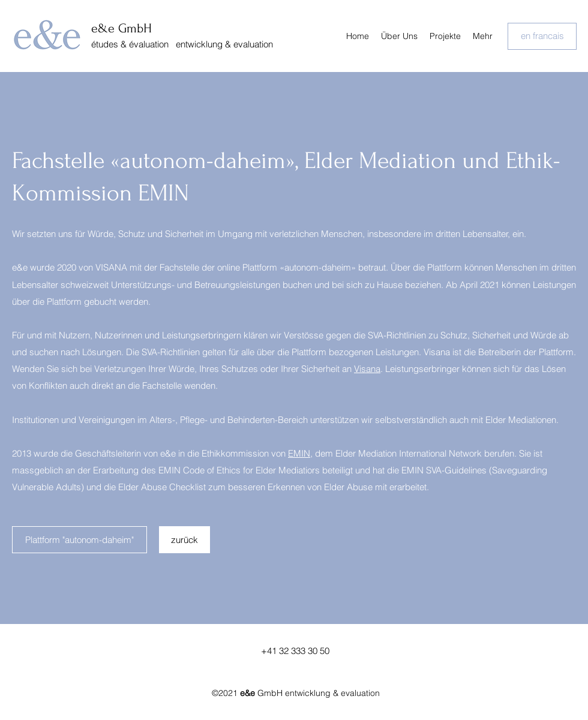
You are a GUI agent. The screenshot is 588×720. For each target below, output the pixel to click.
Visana (367, 369)
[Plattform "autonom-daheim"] (79, 540)
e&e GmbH (121, 28)
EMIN (299, 453)
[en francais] (542, 36)
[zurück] (184, 540)
